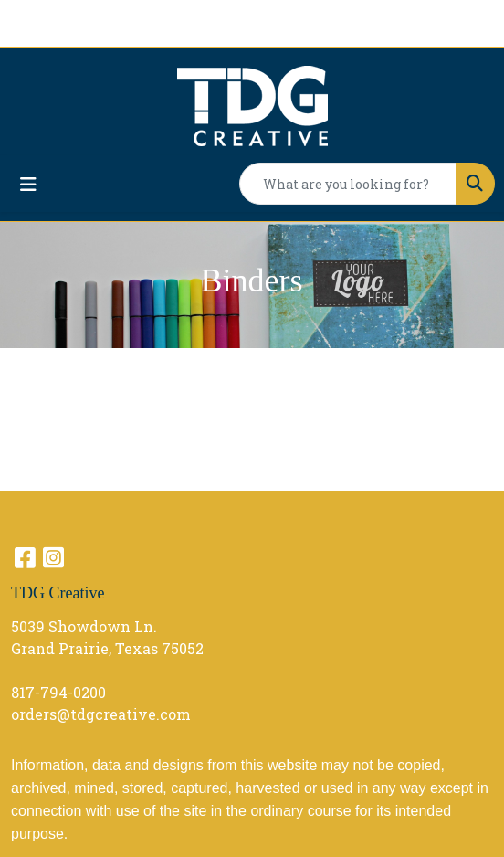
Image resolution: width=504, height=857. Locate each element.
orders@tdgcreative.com (101, 714)
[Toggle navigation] (28, 184)
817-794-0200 (58, 692)
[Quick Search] (348, 184)
